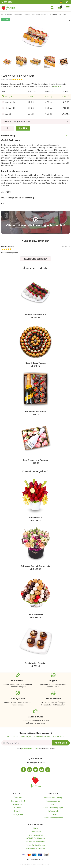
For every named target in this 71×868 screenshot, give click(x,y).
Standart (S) (10, 102)
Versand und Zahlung (53, 798)
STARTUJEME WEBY (41, 864)
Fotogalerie (18, 814)
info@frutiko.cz (36, 763)
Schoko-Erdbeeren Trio (36, 315)
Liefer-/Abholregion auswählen (17, 121)
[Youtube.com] (42, 770)
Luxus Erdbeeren (35, 615)
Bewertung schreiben (35, 259)
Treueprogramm (53, 801)
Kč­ (67, 2)
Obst (26, 15)
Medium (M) (10, 108)
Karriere (18, 808)
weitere (57, 87)
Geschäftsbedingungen (53, 808)
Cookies (53, 814)
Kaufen (23, 128)
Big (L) (8, 114)
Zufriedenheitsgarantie (53, 818)
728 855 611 (8, 2)
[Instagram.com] (29, 770)
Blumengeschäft (18, 801)
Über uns (18, 798)
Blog (35, 828)
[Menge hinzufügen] (12, 128)
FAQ (3, 204)
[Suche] (52, 8)
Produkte (18, 15)
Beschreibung (8, 136)
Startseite (7, 15)
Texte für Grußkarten (36, 845)
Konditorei (18, 804)
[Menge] (8, 128)
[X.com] (36, 770)
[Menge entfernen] (3, 128)
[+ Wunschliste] (69, 20)
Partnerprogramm (36, 835)
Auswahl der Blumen (35, 848)
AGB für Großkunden (36, 838)
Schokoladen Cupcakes (36, 663)
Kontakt (18, 811)
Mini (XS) (9, 97)
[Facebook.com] (23, 770)
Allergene (6, 192)
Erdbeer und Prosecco (35, 412)
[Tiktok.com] (48, 770)
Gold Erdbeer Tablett (35, 363)
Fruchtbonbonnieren (39, 15)
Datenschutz (53, 811)
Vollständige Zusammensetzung (18, 198)
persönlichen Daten (30, 748)
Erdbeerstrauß (35, 518)
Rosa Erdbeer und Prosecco (35, 460)
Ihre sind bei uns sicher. (36, 748)
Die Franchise (36, 832)
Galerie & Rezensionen (36, 842)
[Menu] (68, 8)
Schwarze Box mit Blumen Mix (35, 566)
